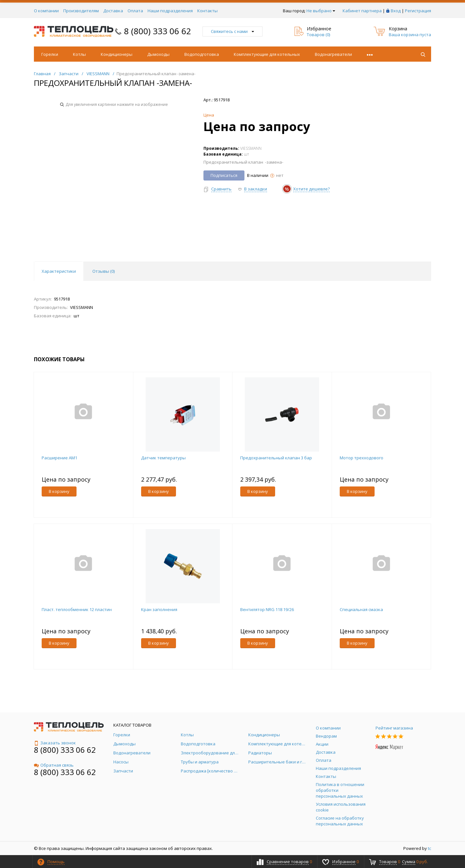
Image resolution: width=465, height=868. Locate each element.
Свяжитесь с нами (232, 31)
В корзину (59, 491)
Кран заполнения (159, 609)
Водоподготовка (202, 54)
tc (429, 848)
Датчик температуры (163, 458)
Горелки (50, 54)
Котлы (79, 54)
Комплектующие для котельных (267, 54)
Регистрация (418, 11)
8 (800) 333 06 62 (158, 31)
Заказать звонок (55, 743)
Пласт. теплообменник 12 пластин (77, 609)
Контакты (207, 11)
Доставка (113, 11)
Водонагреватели (333, 54)
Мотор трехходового (362, 458)
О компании (46, 11)
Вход (396, 11)
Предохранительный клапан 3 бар (276, 458)
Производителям (81, 11)
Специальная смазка (361, 609)
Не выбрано (321, 11)
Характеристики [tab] (59, 271)
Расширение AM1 (59, 458)
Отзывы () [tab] (103, 271)
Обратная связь (54, 765)
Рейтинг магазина (394, 728)
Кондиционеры (117, 54)
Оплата (135, 11)
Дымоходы (158, 54)
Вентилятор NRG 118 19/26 (267, 609)
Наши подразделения (170, 11)
